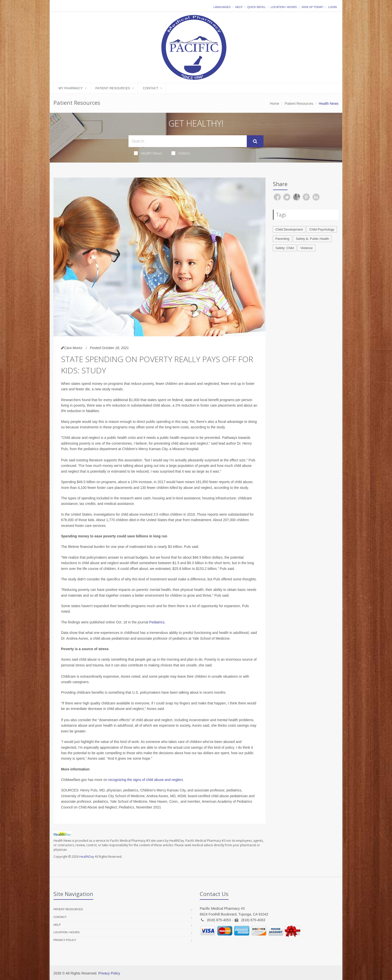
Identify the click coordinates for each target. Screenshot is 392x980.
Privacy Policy (65, 940)
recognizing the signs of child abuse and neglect (145, 780)
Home (275, 104)
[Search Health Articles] (188, 141)
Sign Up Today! (312, 7)
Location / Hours (284, 7)
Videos (181, 153)
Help (239, 7)
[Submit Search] (255, 141)
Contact (150, 88)
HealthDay (87, 857)
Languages (222, 7)
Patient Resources (113, 88)
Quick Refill (257, 7)
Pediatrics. (157, 622)
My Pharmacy (71, 88)
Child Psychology (322, 229)
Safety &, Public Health (312, 239)
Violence (306, 248)
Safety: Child (285, 248)
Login (332, 7)
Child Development (289, 229)
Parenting (282, 239)
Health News (148, 153)
